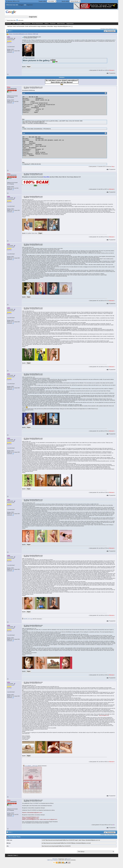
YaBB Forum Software (52, 860)
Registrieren (30, 5)
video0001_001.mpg (27, 619)
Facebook (53, 24)
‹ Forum (15, 855)
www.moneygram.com (104, 715)
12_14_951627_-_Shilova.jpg (30, 766)
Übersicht (8, 24)
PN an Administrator (38, 24)
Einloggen (21, 5)
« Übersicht (10, 855)
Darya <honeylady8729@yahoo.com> (31, 817)
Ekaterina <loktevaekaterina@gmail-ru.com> (32, 812)
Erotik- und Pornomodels (19, 26)
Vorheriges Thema (104, 29)
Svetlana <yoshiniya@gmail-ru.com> (30, 818)
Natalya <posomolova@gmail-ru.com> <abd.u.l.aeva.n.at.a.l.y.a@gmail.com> (40, 819)
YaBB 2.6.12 (67, 859)
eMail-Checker (61, 24)
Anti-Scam (10, 26)
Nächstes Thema (113, 29)
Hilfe (14, 24)
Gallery (47, 24)
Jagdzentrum (70, 24)
